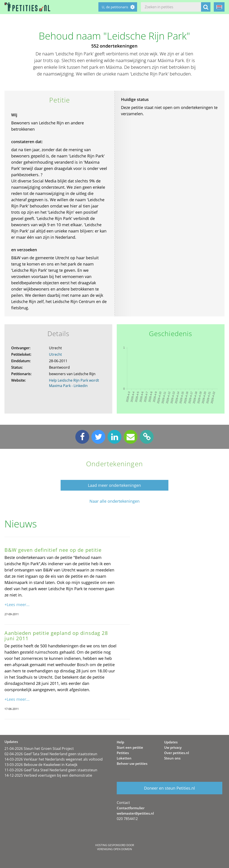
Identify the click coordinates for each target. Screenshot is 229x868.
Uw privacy (173, 747)
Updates (171, 742)
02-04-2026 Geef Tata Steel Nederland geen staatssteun (51, 754)
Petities (123, 753)
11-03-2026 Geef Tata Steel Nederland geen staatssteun (51, 770)
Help (120, 742)
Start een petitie (130, 747)
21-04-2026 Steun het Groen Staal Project (39, 749)
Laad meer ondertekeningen (114, 485)
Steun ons (172, 758)
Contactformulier (131, 808)
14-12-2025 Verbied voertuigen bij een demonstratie (48, 775)
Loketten (124, 758)
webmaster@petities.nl (135, 813)
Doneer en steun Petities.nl (170, 788)
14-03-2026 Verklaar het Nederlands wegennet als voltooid (54, 759)
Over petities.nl (177, 753)
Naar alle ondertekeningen (114, 501)
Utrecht (55, 354)
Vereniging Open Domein (114, 849)
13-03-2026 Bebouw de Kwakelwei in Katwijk (41, 765)
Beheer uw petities (132, 763)
